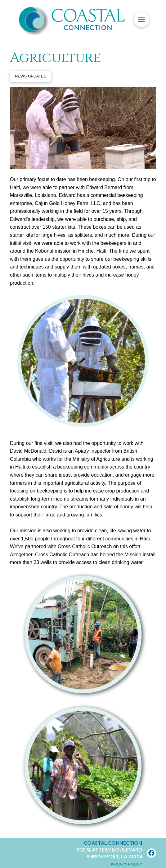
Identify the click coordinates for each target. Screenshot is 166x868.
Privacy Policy (126, 864)
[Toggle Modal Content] (141, 20)
